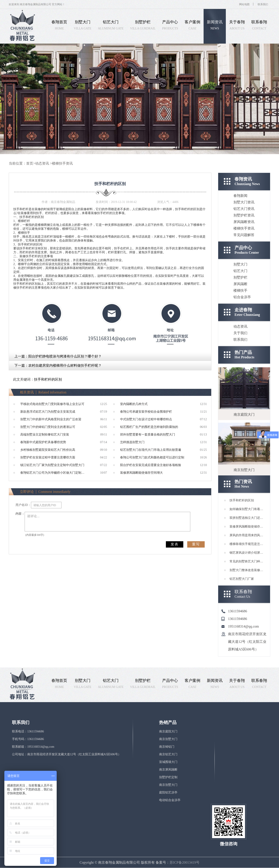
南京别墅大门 (168, 739)
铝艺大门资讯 (244, 209)
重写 (196, 544)
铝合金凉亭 (242, 297)
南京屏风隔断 (168, 770)
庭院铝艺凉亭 (168, 792)
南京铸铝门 (167, 747)
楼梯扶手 (240, 290)
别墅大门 (240, 264)
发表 (175, 544)
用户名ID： (23, 505)
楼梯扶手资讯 (62, 163)
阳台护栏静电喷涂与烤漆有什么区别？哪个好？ (65, 356)
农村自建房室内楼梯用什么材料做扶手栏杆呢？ (65, 365)
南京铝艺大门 (168, 754)
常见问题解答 (244, 235)
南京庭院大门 (168, 731)
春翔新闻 (240, 196)
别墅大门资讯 (244, 202)
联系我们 (263, 4)
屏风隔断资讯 (244, 222)
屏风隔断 (240, 284)
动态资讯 (42, 163)
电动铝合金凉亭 (170, 800)
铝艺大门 (240, 271)
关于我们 (240, 333)
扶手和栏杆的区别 (48, 379)
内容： (20, 514)
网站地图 (244, 4)
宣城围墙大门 (168, 762)
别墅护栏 (240, 277)
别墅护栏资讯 (244, 215)
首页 (30, 163)
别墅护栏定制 (168, 777)
